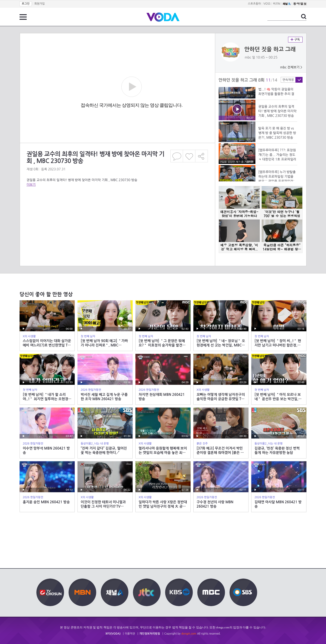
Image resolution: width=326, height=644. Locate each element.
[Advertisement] (117, 205)
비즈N (277, 4)
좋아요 (189, 156)
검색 (304, 17)
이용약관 (130, 634)
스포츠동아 (254, 4)
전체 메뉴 (23, 17)
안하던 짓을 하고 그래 (270, 49)
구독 (295, 40)
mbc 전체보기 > (291, 67)
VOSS (267, 4)
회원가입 (39, 4)
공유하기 (202, 156)
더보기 (31, 185)
